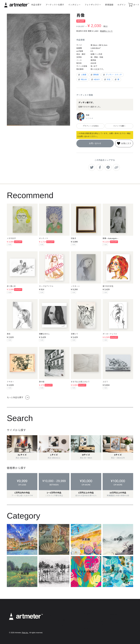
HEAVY (95, 80)
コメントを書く (119, 126)
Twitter (112, 619)
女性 (107, 80)
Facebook (114, 623)
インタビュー (74, 5)
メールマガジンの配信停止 (94, 625)
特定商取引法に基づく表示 (94, 621)
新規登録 (109, 5)
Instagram (114, 614)
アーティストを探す (55, 5)
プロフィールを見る (90, 126)
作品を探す (36, 5)
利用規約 (87, 614)
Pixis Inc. (25, 633)
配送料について (106, 31)
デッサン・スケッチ (112, 75)
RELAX (82, 80)
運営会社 (87, 629)
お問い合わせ (95, 143)
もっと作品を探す (18, 397)
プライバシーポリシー (92, 618)
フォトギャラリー (93, 5)
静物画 (94, 75)
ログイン (122, 5)
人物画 (82, 75)
